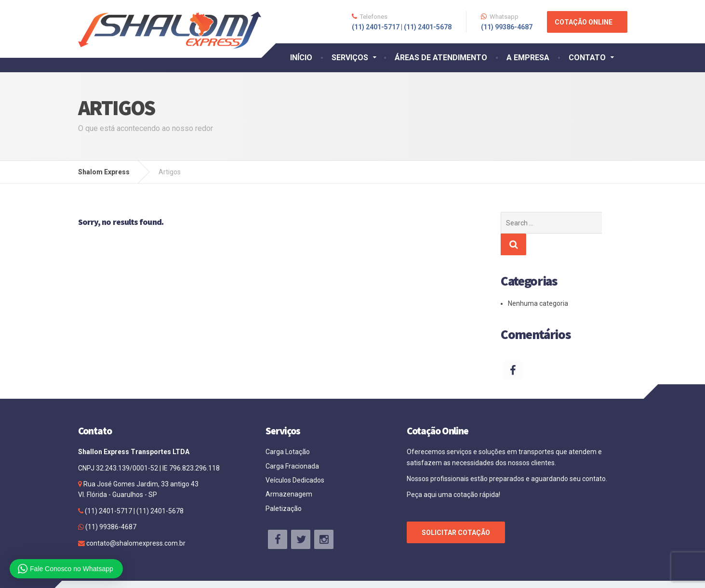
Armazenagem (289, 472)
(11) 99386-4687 (110, 505)
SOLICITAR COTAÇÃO (456, 511)
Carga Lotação (288, 430)
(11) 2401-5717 (108, 489)
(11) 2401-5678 (159, 489)
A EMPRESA (528, 58)
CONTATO (587, 58)
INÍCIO (301, 58)
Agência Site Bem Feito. (590, 574)
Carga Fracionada (292, 444)
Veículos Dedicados (295, 458)
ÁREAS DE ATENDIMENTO (441, 58)
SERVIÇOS (350, 58)
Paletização (284, 487)
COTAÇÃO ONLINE (584, 22)
